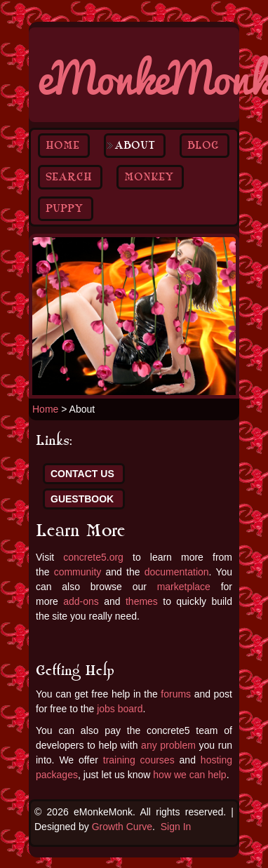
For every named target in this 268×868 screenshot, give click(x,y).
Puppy (64, 208)
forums (176, 694)
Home (62, 145)
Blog (203, 145)
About (135, 145)
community (78, 572)
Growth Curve (122, 827)
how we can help (189, 775)
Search (69, 177)
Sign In (176, 827)
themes (142, 601)
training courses (139, 760)
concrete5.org (93, 557)
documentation (177, 572)
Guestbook (82, 499)
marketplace (184, 587)
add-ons (81, 601)
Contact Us (82, 474)
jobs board (120, 709)
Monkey (149, 177)
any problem (168, 745)
